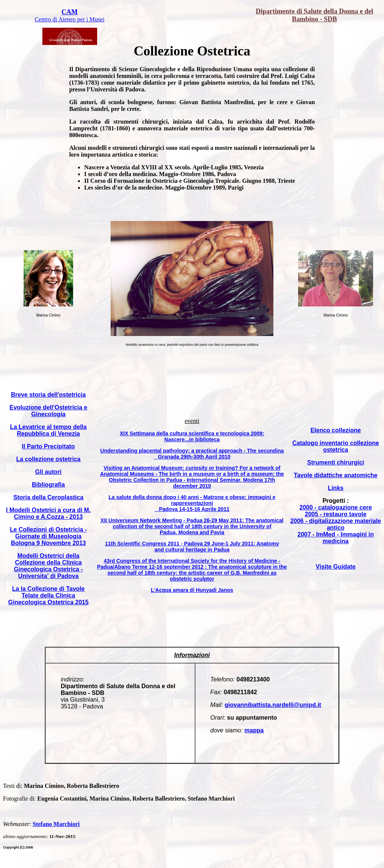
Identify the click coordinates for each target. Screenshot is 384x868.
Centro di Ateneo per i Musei (69, 19)
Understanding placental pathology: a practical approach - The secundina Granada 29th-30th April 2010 (192, 454)
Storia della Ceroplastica (49, 497)
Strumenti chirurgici (336, 462)
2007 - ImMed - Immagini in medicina (336, 538)
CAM (70, 12)
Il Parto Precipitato (48, 446)
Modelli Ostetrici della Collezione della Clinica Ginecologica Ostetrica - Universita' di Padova (48, 566)
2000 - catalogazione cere (336, 507)
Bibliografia (48, 485)
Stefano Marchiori (56, 824)
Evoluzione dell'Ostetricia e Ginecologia (48, 411)
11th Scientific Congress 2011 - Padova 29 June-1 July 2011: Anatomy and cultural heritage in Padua (192, 547)
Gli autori (48, 472)
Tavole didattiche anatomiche (336, 475)
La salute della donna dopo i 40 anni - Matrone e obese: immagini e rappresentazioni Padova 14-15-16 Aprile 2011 (192, 503)
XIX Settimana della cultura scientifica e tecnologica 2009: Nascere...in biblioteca (192, 436)
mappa (254, 730)
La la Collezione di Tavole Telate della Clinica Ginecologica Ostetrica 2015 (48, 595)
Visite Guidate (336, 567)
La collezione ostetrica (48, 459)
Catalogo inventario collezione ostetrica (335, 446)
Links (336, 488)
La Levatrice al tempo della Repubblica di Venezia (49, 430)
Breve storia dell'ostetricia (48, 395)
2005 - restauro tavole (336, 514)
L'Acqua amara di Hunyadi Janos (192, 590)
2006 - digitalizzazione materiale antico (336, 524)
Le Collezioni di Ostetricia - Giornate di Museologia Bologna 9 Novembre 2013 (48, 536)
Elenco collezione (336, 430)
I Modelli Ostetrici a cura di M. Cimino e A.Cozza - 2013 (48, 513)
